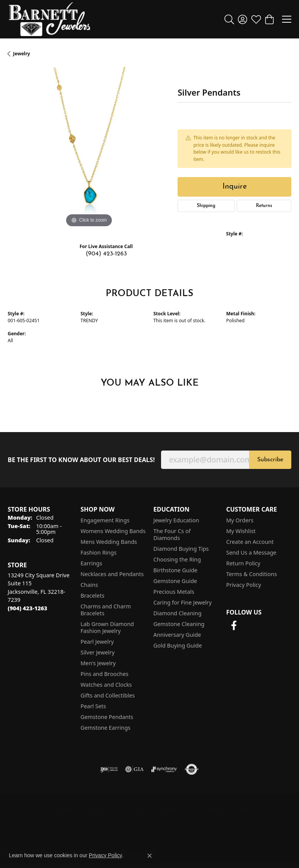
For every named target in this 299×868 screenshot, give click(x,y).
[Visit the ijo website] (109, 769)
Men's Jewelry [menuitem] (98, 663)
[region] (89, 148)
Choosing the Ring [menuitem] (177, 559)
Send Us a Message (251, 552)
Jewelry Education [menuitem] (176, 520)
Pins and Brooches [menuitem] (105, 674)
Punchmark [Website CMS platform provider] (164, 846)
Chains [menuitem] (90, 585)
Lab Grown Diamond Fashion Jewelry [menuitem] (107, 627)
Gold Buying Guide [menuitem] (178, 645)
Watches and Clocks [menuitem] (106, 685)
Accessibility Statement (223, 809)
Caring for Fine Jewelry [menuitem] (183, 602)
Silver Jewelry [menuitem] (98, 652)
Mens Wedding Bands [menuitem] (109, 542)
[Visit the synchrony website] (164, 769)
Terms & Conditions (252, 574)
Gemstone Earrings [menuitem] (106, 728)
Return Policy (243, 563)
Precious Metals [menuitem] (174, 592)
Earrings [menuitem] (91, 563)
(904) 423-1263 (106, 254)
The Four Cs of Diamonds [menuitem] (172, 534)
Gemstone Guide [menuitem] (175, 581)
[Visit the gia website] (135, 769)
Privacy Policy (244, 585)
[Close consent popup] (149, 856)
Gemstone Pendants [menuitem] (107, 717)
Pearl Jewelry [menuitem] (97, 642)
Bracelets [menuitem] (93, 596)
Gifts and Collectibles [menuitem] (108, 695)
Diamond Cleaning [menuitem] (177, 613)
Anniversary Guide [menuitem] (177, 635)
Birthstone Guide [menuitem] (175, 570)
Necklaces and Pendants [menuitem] (112, 574)
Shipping (206, 206)
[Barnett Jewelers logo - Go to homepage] (50, 19)
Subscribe (270, 460)
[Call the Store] (27, 608)
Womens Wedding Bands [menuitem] (113, 531)
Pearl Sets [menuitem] (93, 706)
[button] (229, 19)
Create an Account (250, 542)
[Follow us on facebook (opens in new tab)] (234, 626)
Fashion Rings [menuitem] (99, 552)
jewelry (22, 54)
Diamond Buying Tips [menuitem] (181, 549)
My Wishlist (241, 531)
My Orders (240, 520)
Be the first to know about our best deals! (81, 460)
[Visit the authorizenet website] (192, 769)
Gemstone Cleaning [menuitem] (179, 624)
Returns (264, 206)
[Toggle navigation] (287, 19)
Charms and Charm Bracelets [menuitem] (106, 610)
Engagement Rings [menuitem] (105, 520)
